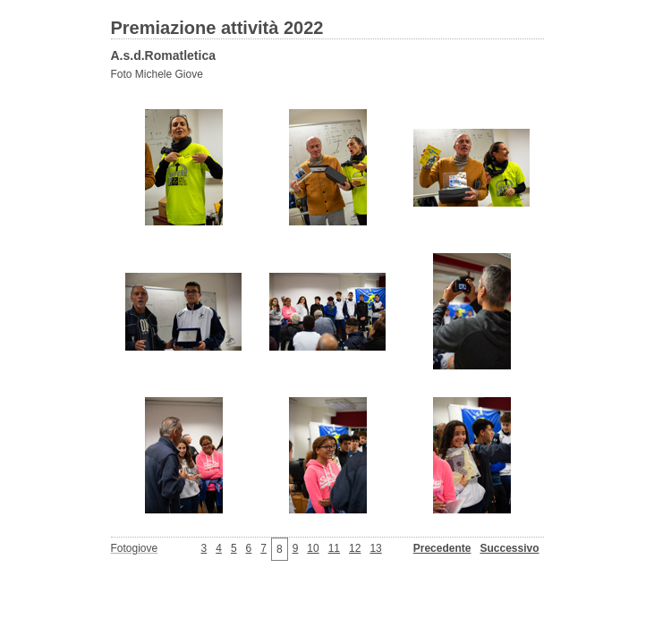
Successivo (509, 548)
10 (313, 548)
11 (334, 548)
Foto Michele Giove (157, 74)
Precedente (442, 548)
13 (375, 548)
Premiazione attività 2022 (217, 28)
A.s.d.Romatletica (163, 55)
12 (355, 548)
